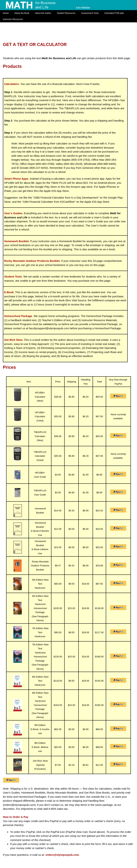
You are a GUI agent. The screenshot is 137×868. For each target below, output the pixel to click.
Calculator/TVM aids (114, 13)
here (78, 844)
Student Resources (66, 13)
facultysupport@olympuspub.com (49, 328)
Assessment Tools (90, 13)
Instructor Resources (13, 19)
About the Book (22, 13)
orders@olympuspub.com (19, 805)
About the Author (43, 13)
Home (6, 13)
